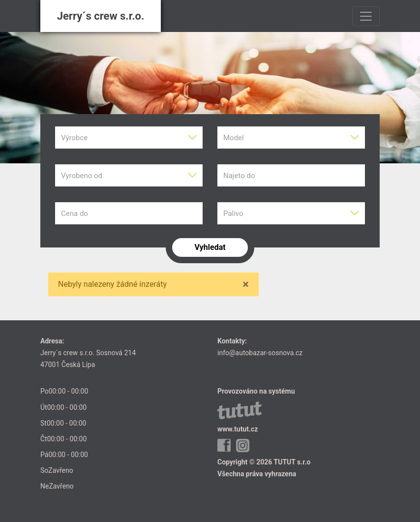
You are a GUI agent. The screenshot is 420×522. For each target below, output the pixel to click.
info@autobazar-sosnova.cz (260, 353)
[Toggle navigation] (366, 16)
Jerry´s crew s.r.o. (101, 16)
